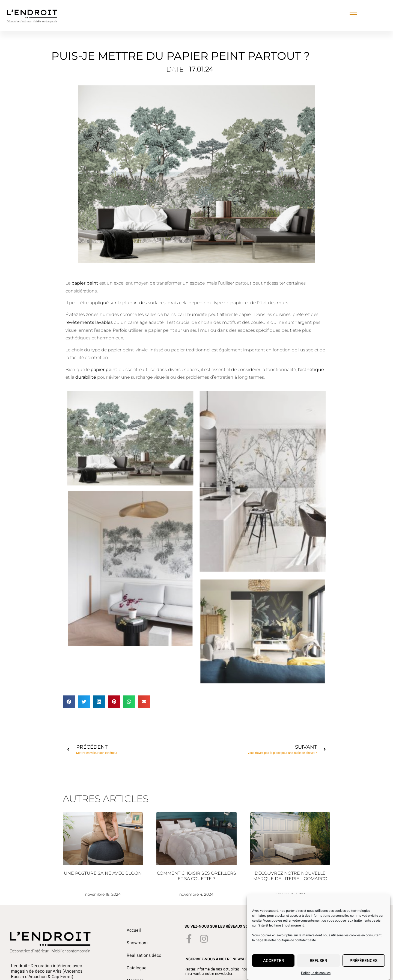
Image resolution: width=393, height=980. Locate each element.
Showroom (137, 943)
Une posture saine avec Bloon (103, 873)
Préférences (364, 964)
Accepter (273, 964)
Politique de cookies (316, 977)
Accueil (134, 930)
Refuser (318, 964)
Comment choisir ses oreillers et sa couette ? (196, 876)
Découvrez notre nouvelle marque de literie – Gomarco (290, 876)
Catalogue (137, 968)
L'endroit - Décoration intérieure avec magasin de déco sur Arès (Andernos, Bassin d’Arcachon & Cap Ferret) (47, 971)
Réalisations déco (144, 955)
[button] (69, 702)
